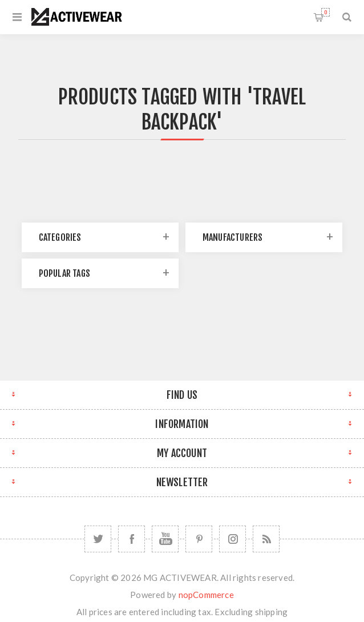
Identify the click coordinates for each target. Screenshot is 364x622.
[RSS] (266, 539)
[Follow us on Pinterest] (199, 539)
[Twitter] (98, 539)
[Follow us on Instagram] (232, 539)
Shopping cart (325, 12)
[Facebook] (132, 539)
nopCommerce (206, 595)
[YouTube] (165, 539)
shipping (272, 612)
